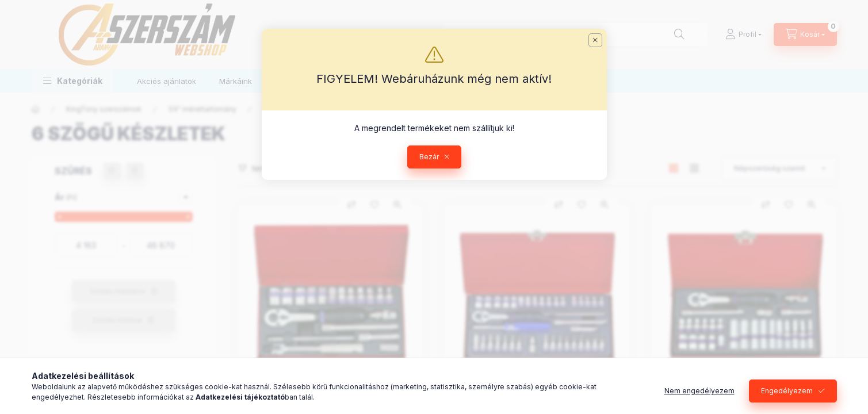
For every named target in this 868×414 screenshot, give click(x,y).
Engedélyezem (787, 391)
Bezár (429, 157)
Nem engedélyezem (699, 391)
